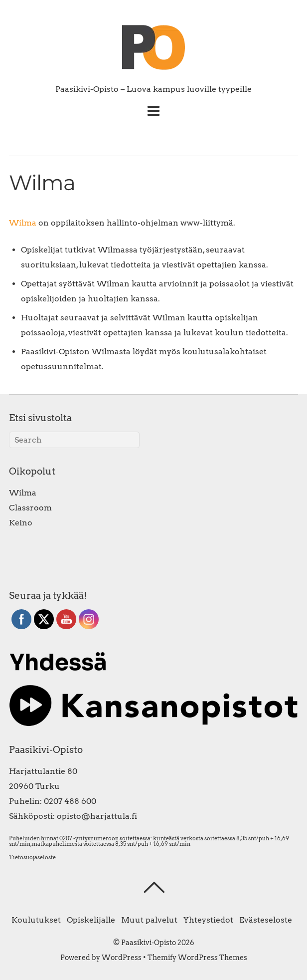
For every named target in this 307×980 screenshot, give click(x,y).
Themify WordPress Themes (197, 958)
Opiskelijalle (91, 920)
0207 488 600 (70, 801)
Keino (21, 523)
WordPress (122, 958)
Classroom (30, 508)
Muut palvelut (149, 920)
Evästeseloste (266, 920)
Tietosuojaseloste (32, 857)
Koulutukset (36, 920)
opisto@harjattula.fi (97, 816)
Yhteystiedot (208, 920)
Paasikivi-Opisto (149, 943)
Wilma (23, 223)
